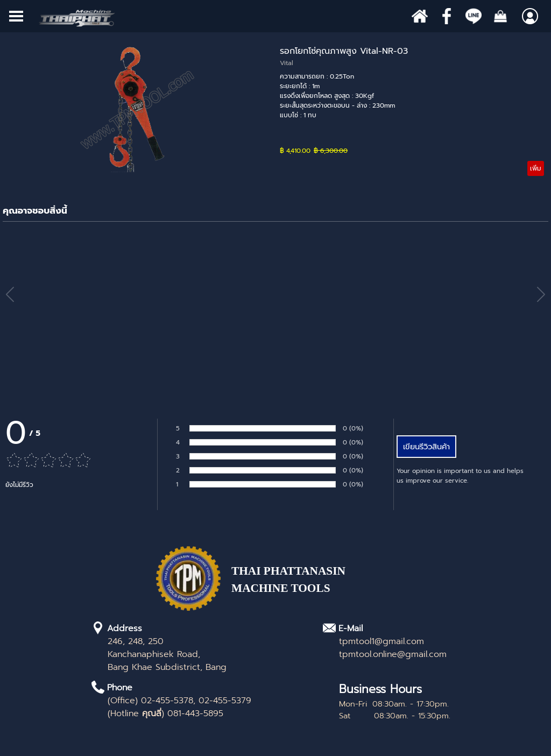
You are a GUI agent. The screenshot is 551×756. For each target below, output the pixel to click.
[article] (275, 110)
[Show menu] (16, 16)
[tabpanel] (309, 585)
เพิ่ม (536, 168)
